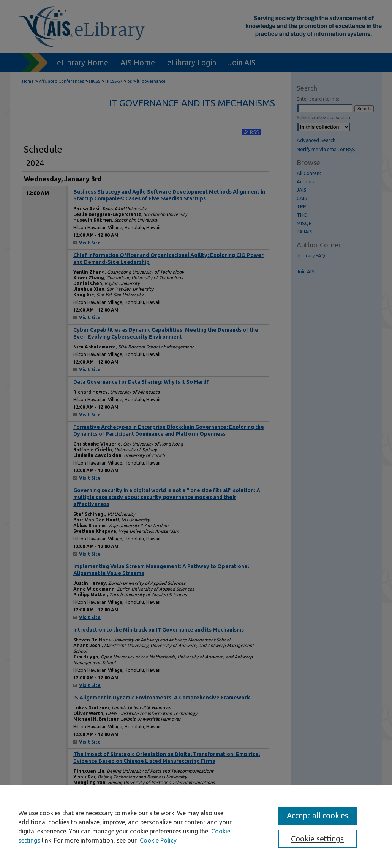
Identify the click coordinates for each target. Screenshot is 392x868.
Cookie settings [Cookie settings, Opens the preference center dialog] (317, 839)
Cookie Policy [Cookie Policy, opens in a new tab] (158, 840)
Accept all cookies (318, 815)
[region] (196, 826)
